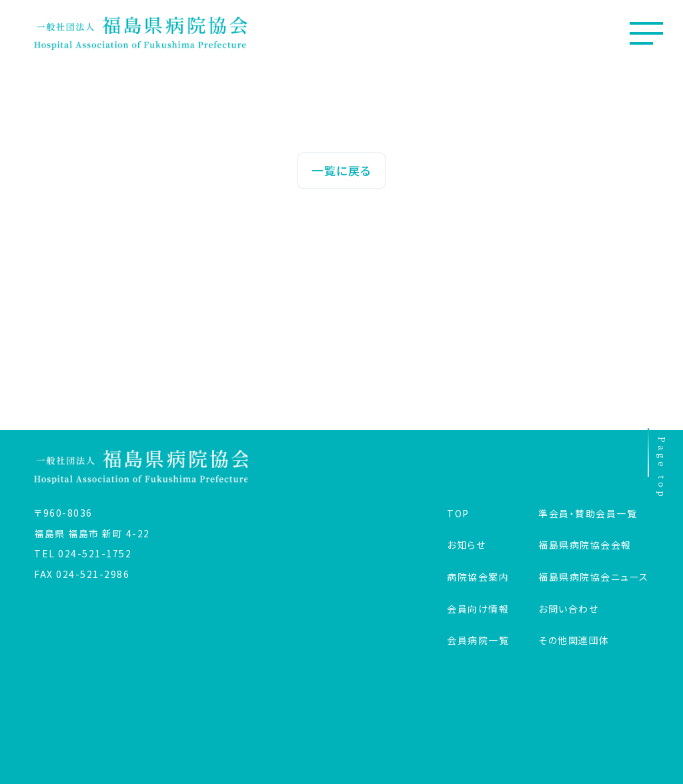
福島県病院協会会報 (585, 545)
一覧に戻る (341, 170)
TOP (458, 513)
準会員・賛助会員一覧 (588, 513)
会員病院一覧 (478, 640)
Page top (658, 465)
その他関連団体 (574, 640)
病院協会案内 (478, 577)
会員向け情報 (478, 609)
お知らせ (466, 545)
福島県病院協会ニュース (594, 577)
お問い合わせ (568, 609)
